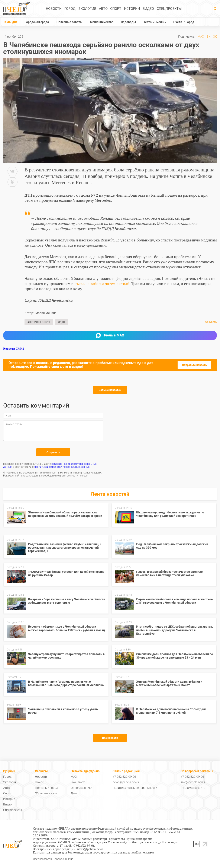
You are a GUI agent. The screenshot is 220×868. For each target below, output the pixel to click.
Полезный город (46, 788)
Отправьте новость (194, 365)
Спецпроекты (169, 9)
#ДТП (62, 322)
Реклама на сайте (193, 788)
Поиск (39, 782)
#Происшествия (39, 322)
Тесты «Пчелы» (155, 22)
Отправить (53, 452)
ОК (215, 37)
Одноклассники (82, 788)
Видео (148, 9)
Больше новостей (110, 390)
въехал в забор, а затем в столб (102, 283)
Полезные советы (69, 22)
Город (70, 9)
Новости (54, 9)
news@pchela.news (126, 782)
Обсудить (211, 322)
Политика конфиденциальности (135, 788)
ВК (208, 37)
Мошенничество (102, 22)
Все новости (110, 738)
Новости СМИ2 (14, 349)
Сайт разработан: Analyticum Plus (53, 859)
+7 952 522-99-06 (124, 777)
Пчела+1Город (184, 22)
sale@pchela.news (193, 782)
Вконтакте (78, 782)
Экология (87, 9)
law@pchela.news (143, 852)
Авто (103, 9)
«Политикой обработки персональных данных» (62, 467)
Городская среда (37, 22)
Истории (132, 9)
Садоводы (128, 22)
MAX (201, 37)
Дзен (74, 793)
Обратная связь (46, 793)
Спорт (116, 9)
